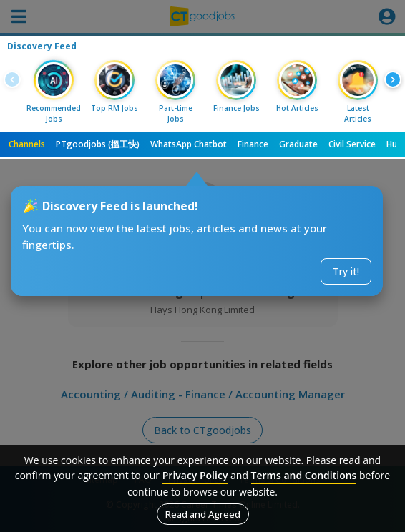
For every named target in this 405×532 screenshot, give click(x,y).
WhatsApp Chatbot (189, 144)
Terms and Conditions (304, 475)
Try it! (346, 271)
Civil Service (352, 144)
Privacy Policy (195, 475)
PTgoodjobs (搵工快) (98, 144)
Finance (253, 144)
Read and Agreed (203, 514)
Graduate (298, 144)
